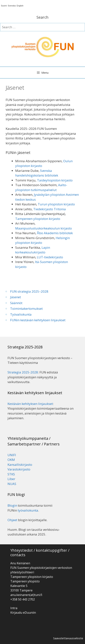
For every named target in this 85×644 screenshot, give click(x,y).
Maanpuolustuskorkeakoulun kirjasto (44, 228)
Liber (11, 479)
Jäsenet (16, 297)
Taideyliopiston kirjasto (55, 180)
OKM (11, 460)
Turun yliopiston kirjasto (56, 204)
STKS (11, 474)
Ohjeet (12, 520)
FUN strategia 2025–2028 (29, 291)
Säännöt (16, 303)
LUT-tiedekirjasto (50, 257)
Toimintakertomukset (26, 309)
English (20, 6)
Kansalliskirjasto (20, 465)
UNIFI (12, 455)
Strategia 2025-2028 (23, 372)
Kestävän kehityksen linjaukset (30, 404)
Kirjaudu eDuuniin (23, 613)
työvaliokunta (28, 510)
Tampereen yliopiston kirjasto (38, 219)
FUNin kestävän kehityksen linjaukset (38, 320)
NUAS (12, 484)
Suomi (4, 6)
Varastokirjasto (19, 469)
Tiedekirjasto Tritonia (50, 209)
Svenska (12, 6)
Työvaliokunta (21, 314)
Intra (14, 608)
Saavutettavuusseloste (68, 638)
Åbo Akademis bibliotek (55, 233)
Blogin (12, 505)
